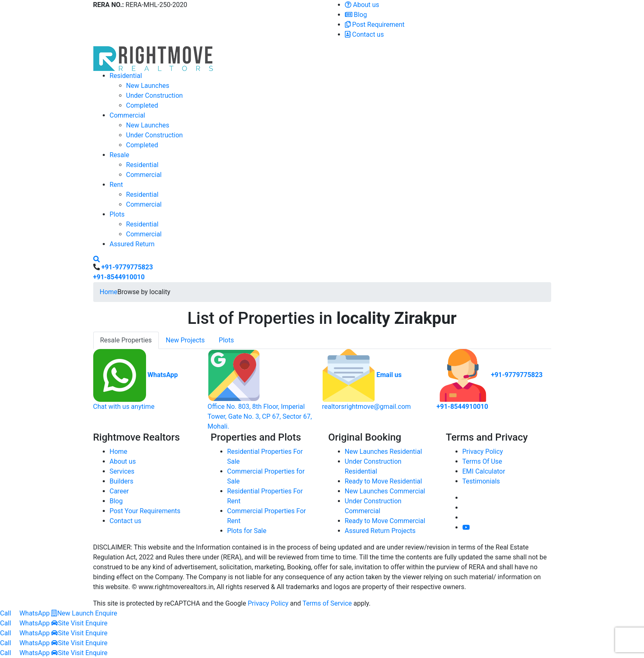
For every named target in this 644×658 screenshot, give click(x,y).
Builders (122, 481)
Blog (356, 15)
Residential (126, 76)
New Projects (185, 340)
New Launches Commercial (385, 491)
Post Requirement (375, 25)
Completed (142, 105)
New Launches (148, 86)
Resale (120, 155)
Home (109, 292)
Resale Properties (126, 340)
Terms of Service (327, 603)
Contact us (364, 34)
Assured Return (132, 244)
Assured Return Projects (380, 531)
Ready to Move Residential (383, 481)
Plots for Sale (247, 531)
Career (119, 491)
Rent (116, 185)
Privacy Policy (483, 452)
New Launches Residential (383, 452)
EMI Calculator (484, 471)
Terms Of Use (482, 461)
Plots (117, 214)
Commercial (127, 115)
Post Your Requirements (145, 511)
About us (362, 5)
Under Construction (155, 96)
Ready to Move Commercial (385, 521)
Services (122, 471)
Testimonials (481, 481)
